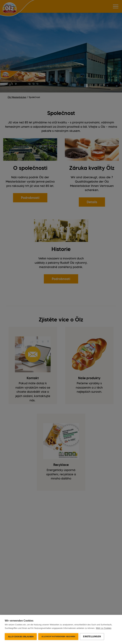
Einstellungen (92, 637)
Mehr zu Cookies (104, 628)
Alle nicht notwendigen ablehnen (58, 637)
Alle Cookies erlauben (21, 637)
